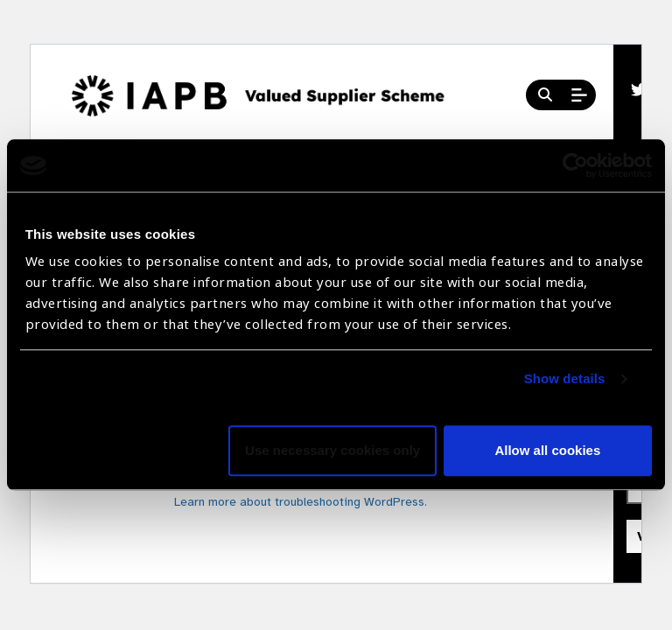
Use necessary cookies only (332, 451)
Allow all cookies (547, 451)
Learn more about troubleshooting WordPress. (301, 502)
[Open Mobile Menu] (579, 95)
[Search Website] (545, 95)
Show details (565, 379)
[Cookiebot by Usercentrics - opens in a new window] (575, 165)
